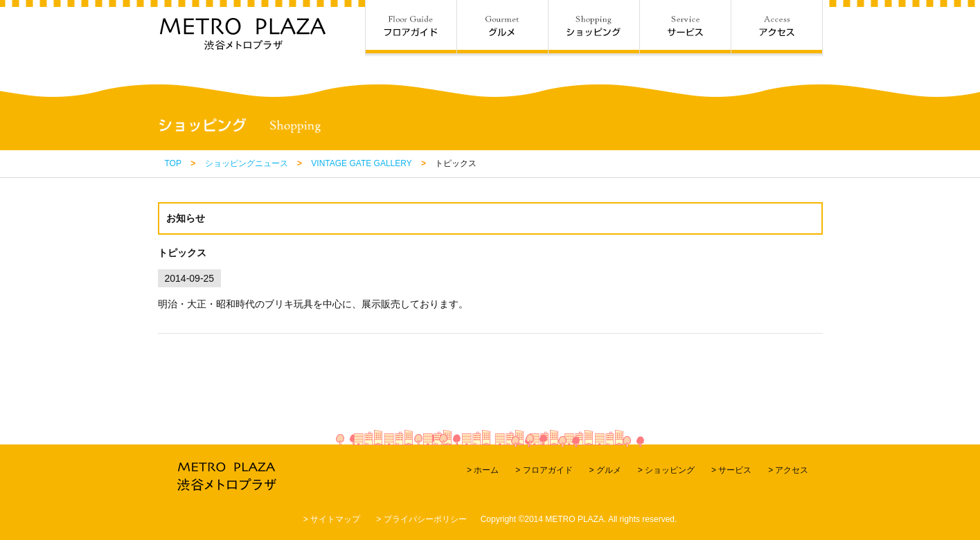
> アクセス (788, 470)
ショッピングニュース (247, 163)
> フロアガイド (544, 470)
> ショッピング (666, 470)
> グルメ (605, 470)
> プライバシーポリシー (421, 519)
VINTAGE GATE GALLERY (361, 163)
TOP (173, 163)
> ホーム (483, 470)
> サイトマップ (332, 519)
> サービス (731, 470)
